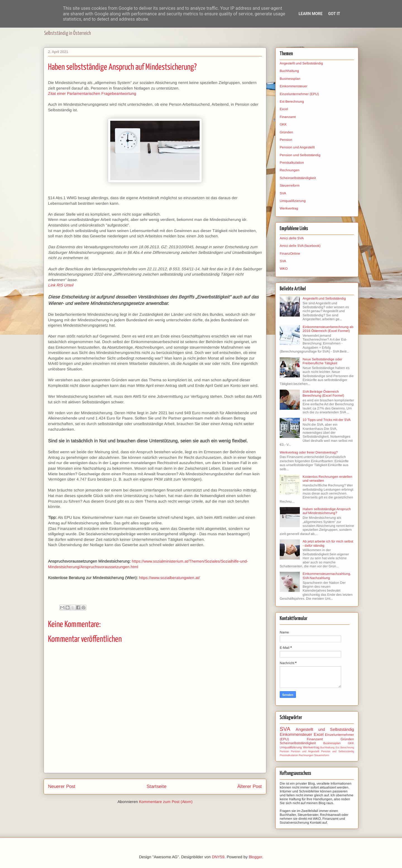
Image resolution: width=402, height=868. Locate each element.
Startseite (156, 786)
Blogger (255, 857)
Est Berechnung (292, 102)
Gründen (286, 132)
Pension (286, 140)
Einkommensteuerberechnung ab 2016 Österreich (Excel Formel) (328, 329)
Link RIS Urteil (61, 285)
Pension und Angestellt (297, 147)
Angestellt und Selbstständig (301, 63)
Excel (284, 109)
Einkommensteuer (294, 86)
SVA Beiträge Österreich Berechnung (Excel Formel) (323, 394)
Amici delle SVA (292, 238)
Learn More (310, 14)
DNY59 (218, 857)
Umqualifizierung (293, 201)
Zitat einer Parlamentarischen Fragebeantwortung (92, 93)
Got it (334, 14)
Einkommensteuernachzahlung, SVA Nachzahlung (327, 576)
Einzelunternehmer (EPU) (299, 94)
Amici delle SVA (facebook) (300, 246)
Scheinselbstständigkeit (298, 178)
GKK (283, 124)
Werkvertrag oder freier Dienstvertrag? (309, 452)
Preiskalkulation (292, 163)
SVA (283, 193)
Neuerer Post (62, 786)
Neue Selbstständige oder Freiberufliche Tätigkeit (322, 361)
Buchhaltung (289, 71)
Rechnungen (290, 170)
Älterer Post (250, 786)
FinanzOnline (290, 254)
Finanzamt (288, 117)
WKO (284, 269)
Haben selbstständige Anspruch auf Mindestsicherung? (327, 511)
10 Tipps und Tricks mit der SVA (327, 420)
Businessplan (290, 79)
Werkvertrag (289, 208)
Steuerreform (290, 185)
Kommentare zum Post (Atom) (166, 802)
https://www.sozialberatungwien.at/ (169, 578)
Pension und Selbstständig (300, 155)
